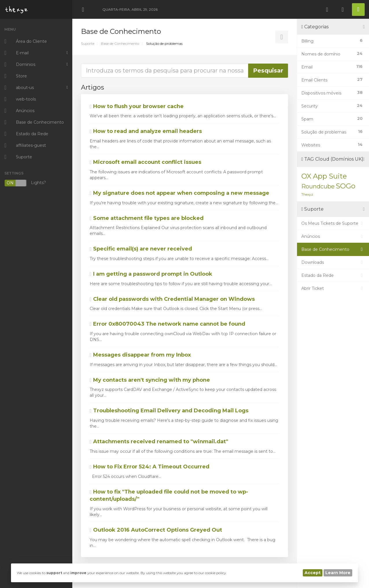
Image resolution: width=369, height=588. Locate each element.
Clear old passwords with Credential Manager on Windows (172, 299)
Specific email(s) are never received (141, 249)
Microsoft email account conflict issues (145, 162)
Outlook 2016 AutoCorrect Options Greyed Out (156, 530)
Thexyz (307, 194)
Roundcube (318, 186)
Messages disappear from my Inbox (140, 355)
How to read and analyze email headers (146, 131)
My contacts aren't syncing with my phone (150, 380)
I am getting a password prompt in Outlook (151, 274)
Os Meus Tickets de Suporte (333, 223)
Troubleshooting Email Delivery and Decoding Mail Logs (169, 411)
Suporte (88, 43)
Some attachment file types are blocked (147, 218)
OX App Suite (324, 176)
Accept (313, 573)
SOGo (346, 186)
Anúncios (333, 236)
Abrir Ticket (333, 288)
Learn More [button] (338, 573)
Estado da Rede (333, 275)
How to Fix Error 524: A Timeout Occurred (150, 467)
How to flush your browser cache (137, 106)
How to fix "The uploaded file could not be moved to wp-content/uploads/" (169, 496)
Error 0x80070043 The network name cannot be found (167, 324)
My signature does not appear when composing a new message (179, 193)
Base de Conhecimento (120, 43)
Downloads (333, 262)
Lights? (25, 183)
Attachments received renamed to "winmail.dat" (159, 442)
